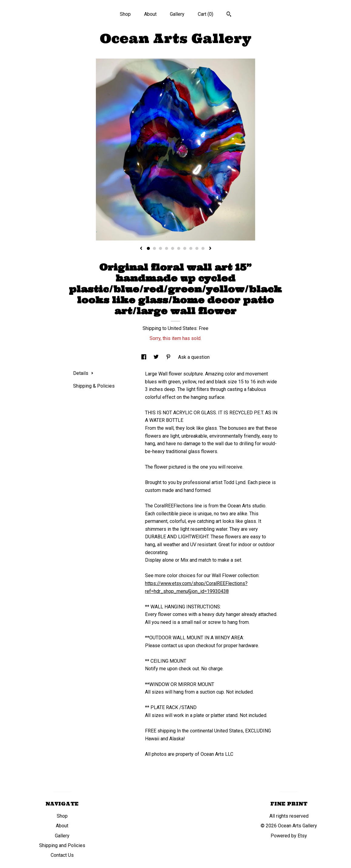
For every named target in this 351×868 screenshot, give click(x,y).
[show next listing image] (210, 249)
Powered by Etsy (289, 836)
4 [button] (167, 248)
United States (182, 328)
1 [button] (148, 248)
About (150, 14)
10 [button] (203, 248)
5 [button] (173, 248)
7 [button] (185, 248)
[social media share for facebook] (144, 357)
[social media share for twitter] (157, 357)
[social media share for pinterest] (169, 357)
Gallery (177, 14)
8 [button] (191, 248)
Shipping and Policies (62, 845)
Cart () (206, 14)
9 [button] (197, 248)
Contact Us (62, 855)
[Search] (229, 15)
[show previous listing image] (141, 249)
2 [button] (154, 248)
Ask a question (194, 357)
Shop (125, 14)
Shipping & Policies (94, 386)
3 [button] (160, 248)
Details (83, 373)
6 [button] (179, 248)
